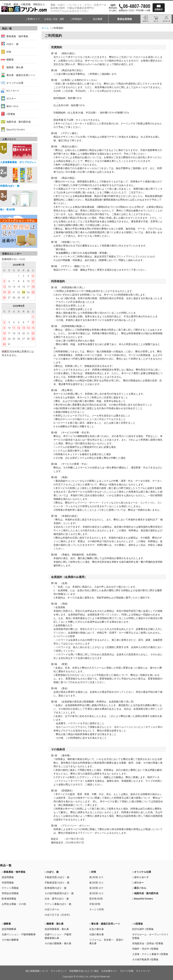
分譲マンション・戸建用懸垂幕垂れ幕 (58, 936)
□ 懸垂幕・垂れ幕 (54, 924)
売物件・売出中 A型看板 (145, 949)
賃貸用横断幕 (9, 929)
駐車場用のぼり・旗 (56, 888)
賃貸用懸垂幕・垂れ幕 (57, 929)
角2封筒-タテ (96, 877)
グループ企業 (127, 971)
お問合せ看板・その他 (14, 904)
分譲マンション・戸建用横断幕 (19, 934)
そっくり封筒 (97, 909)
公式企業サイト (109, 971)
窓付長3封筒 (96, 899)
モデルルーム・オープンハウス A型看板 (150, 936)
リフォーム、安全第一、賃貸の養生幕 (106, 941)
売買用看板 (8, 883)
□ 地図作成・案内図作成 (145, 893)
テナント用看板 (10, 888)
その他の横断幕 (10, 940)
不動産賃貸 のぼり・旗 (57, 883)
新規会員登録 (125, 19)
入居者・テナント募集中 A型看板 (150, 954)
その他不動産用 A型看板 (145, 959)
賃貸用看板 (8, 877)
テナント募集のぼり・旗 (58, 904)
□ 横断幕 (6, 924)
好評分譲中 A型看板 (143, 929)
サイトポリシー (59, 971)
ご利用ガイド (33, 19)
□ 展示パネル (139, 888)
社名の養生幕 (97, 929)
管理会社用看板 (10, 893)
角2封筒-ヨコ (96, 883)
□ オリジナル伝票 (142, 872)
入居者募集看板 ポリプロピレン (18, 162)
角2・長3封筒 (7, 209)
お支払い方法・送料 (54, 19)
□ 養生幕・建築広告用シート (105, 924)
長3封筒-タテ (96, 888)
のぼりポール (52, 909)
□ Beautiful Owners (142, 899)
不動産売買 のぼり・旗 (57, 877)
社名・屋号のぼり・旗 (57, 899)
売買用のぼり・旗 (10, 186)
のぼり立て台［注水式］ (58, 915)
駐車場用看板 (9, 899)
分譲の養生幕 (97, 934)
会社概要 (98, 19)
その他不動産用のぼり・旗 (59, 893)
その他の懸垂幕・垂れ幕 (58, 943)
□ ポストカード (140, 877)
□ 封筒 (93, 872)
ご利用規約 (76, 19)
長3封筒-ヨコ (96, 893)
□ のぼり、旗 (52, 872)
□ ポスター (138, 883)
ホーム (45, 28)
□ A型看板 (138, 924)
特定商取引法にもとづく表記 (84, 971)
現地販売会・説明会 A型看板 (148, 943)
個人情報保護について (37, 971)
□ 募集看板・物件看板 (14, 872)
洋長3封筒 (95, 904)
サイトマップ (143, 971)
